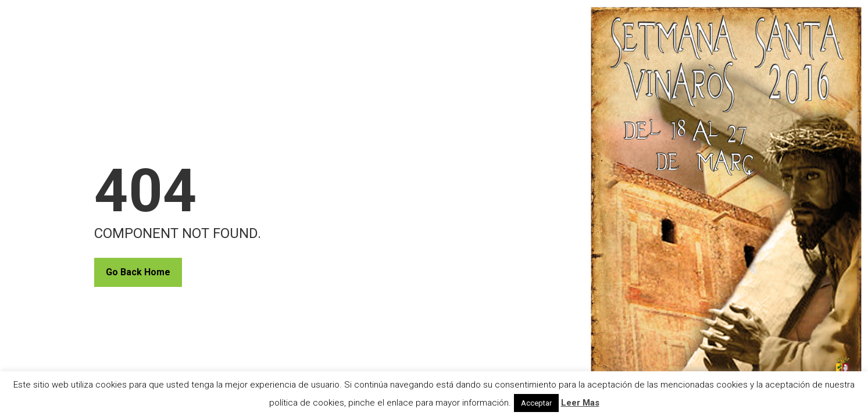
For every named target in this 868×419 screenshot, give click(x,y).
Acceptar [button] (536, 403)
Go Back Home (138, 272)
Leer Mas (580, 403)
